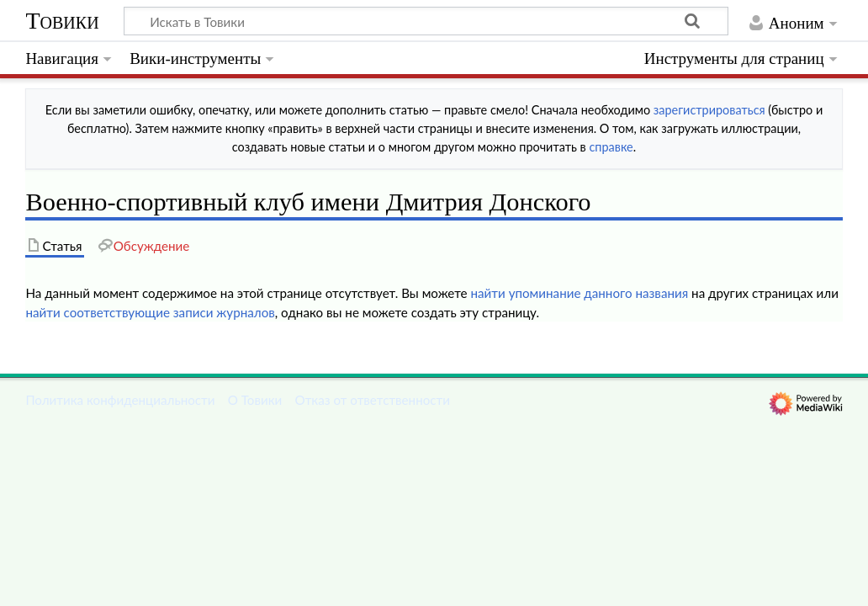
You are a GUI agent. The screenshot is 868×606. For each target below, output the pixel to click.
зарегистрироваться (709, 110)
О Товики (255, 400)
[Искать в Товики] (426, 21)
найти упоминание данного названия (579, 293)
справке (611, 147)
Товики (62, 21)
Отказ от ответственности (373, 400)
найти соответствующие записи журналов (150, 312)
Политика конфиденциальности (120, 400)
